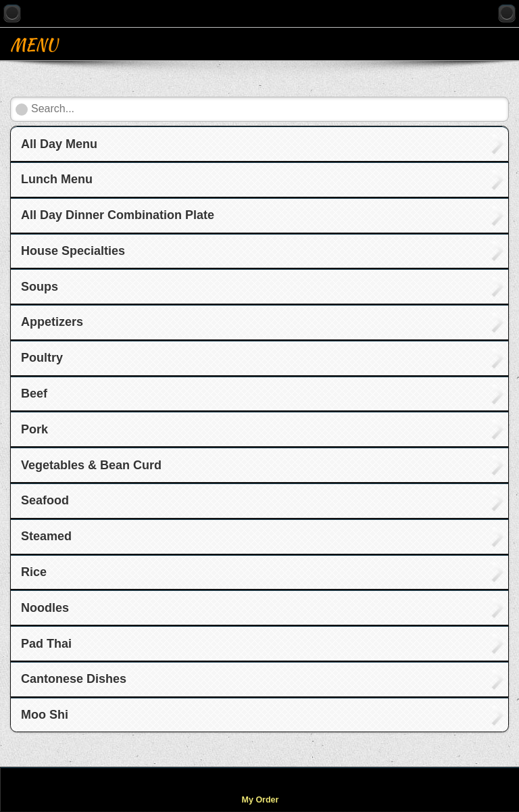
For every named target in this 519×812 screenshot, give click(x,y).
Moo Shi (45, 715)
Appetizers (52, 322)
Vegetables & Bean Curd (91, 465)
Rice (34, 572)
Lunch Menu (57, 179)
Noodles (45, 608)
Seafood (45, 500)
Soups (40, 287)
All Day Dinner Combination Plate (118, 215)
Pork (34, 429)
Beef (34, 393)
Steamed (46, 536)
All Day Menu (59, 144)
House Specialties (73, 251)
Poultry (42, 358)
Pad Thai (46, 644)
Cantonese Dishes (74, 679)
